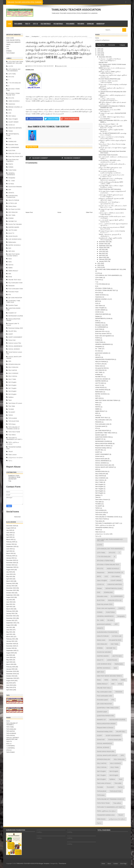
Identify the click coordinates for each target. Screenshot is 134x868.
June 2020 (9, 657)
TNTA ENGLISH (11, 729)
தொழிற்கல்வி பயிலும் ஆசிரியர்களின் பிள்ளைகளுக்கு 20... (110, 239)
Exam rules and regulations (12, 160)
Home (9, 24)
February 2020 (11, 667)
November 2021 (11, 618)
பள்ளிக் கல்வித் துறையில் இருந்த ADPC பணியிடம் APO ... (111, 183)
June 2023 (9, 574)
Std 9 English (12, 394)
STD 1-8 (35, 24)
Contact (116, 864)
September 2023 (11, 567)
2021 (99, 263)
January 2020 (10, 669)
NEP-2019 (12, 251)
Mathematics (12, 242)
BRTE (10, 110)
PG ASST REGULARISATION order (109, 79)
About (109, 864)
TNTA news (12, 424)
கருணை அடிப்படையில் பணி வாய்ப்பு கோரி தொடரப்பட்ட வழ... (112, 207)
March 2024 (10, 553)
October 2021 (10, 620)
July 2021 (9, 627)
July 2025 (9, 530)
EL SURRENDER (14, 147)
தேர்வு (10, 461)
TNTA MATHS (10, 731)
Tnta (10, 481)
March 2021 (10, 637)
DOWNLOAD (90, 24)
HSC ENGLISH (13, 212)
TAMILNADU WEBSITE (13, 42)
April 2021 (9, 634)
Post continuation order (16, 289)
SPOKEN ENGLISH (14, 364)
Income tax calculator (15, 224)
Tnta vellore (12, 435)
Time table (12, 406)
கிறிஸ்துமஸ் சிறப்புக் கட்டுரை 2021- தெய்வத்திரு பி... (110, 110)
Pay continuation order (15, 283)
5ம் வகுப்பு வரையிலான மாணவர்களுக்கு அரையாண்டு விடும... (111, 138)
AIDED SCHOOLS (14, 101)
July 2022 (9, 600)
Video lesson (13, 455)
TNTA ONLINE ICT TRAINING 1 (12, 724)
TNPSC (11, 415)
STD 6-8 (9, 750)
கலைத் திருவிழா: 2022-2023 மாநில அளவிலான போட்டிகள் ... (110, 161)
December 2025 (11, 526)
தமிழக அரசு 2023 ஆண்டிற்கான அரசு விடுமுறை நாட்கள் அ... (110, 168)
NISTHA (11, 265)
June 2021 (9, 630)
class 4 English (13, 119)
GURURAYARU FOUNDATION (12, 196)
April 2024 (9, 551)
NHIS (10, 262)
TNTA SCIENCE (11, 733)
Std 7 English (12, 388)
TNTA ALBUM (13, 418)
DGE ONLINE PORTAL (13, 40)
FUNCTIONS (12, 170)
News (10, 259)
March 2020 (10, 664)
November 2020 (11, 646)
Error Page (123, 864)
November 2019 (11, 674)
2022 (99, 55)
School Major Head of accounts (108, 155)
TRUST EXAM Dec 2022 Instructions (110, 189)
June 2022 (9, 602)
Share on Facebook (34, 119)
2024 (99, 51)
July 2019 (9, 683)
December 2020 (11, 644)
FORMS (11, 167)
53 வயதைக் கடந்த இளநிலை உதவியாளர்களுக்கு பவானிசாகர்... (110, 172)
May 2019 (9, 687)
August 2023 (10, 570)
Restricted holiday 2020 (16, 328)
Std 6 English (12, 385)
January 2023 (10, 586)
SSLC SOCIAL (13, 376)
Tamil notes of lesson (15, 403)
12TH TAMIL (12, 74)
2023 (99, 53)
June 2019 (9, 685)
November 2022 (11, 590)
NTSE (10, 277)
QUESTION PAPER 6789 (103, 437)
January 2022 (10, 613)
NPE (10, 274)
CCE (10, 113)
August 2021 (10, 625)
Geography (12, 178)
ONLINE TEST (103, 62)
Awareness (12, 104)
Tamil (10, 400)
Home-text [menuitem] (17, 517)
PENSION (11, 286)
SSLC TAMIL (12, 379)
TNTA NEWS (81, 24)
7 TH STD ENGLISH (15, 83)
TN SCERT (12, 412)
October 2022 (10, 593)
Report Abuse (13, 467)
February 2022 (11, 611)
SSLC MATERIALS (46, 24)
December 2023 (11, 560)
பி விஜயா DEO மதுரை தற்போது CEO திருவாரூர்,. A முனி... (110, 127)
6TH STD (11, 77)
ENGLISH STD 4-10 (14, 153)
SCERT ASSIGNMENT (15, 337)
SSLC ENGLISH (13, 367)
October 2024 (10, 544)
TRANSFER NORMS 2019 (103, 528)
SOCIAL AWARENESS (15, 346)
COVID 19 (11, 125)
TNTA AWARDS (70, 24)
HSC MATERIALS (58, 24)
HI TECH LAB (13, 203)
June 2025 (9, 533)
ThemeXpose (62, 864)
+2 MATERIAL (11, 746)
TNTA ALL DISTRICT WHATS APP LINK (13, 739)
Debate (11, 131)
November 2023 (11, 563)
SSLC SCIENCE (13, 373)
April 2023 (9, 579)
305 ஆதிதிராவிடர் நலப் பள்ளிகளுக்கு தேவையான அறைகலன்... (110, 179)
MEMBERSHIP (101, 24)
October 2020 (10, 648)
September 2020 (11, 651)
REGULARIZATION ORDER (104, 444)
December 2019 (11, 671)
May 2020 (9, 660)
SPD (10, 361)
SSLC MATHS (13, 370)
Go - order (12, 181)
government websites (15, 187)
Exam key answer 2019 (16, 156)
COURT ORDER (13, 122)
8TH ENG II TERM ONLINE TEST (13, 94)
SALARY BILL (13, 331)
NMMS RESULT (13, 271)
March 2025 (10, 539)
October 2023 (10, 565)
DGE (10, 138)
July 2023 (9, 572)
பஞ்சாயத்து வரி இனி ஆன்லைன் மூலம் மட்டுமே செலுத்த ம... (111, 196)
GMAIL (8, 44)
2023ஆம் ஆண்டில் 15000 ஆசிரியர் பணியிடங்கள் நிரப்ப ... (110, 72)
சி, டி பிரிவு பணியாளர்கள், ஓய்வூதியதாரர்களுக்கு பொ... (108, 100)
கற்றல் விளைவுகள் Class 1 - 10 (108, 124)
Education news (13, 145)
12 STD (11, 66)
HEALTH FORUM (14, 200)
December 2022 (11, 588)
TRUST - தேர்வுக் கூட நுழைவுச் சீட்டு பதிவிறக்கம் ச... (110, 235)
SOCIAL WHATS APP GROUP (105, 467)
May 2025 (9, 535)
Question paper (13, 305)
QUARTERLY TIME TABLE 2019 (13, 302)
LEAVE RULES (13, 236)
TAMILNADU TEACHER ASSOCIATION (76, 10)
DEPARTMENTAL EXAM (103, 318)
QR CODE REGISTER (15, 298)
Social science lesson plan (103, 465)
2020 (99, 265)
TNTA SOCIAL (11, 735)
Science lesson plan (15, 343)
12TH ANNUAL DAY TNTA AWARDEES (13, 70)
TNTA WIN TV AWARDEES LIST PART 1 (14, 439)
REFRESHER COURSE (16, 316)
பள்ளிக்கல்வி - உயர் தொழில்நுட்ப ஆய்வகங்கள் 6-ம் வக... (109, 203)
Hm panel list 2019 (14, 209)
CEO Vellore (12, 116)
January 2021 (10, 641)
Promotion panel (13, 292)
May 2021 (9, 632)
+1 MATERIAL (11, 748)
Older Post (89, 212)
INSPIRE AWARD (14, 227)
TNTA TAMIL (10, 727)
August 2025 (10, 528)
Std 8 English (12, 391)
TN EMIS (11, 409)
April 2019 (9, 690)
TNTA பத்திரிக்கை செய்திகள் (104, 525)
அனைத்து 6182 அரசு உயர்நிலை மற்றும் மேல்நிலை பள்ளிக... (111, 186)
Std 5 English (12, 382)
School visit (12, 340)
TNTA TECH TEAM (14, 432)
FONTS (11, 164)
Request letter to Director (103, 446)
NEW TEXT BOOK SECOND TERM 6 (13, 255)
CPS (8, 49)
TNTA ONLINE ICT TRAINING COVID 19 (13, 428)
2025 (99, 49)
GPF (8, 47)
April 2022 (9, 607)
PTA (10, 295)
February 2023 (11, 583)
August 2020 (10, 653)
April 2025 (9, 537)
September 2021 (11, 623)
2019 (99, 267)
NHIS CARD (10, 38)
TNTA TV (28, 24)
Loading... (40, 832)
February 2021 (11, 639)
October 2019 (10, 676)
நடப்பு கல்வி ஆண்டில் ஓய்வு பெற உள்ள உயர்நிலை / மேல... (111, 176)
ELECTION (12, 151)
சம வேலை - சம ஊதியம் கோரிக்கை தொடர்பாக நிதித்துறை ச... (110, 60)
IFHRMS (9, 51)
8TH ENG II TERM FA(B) (103, 288)
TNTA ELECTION (14, 421)
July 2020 (9, 655)
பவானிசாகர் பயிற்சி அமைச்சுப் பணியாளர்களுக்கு (108, 82)
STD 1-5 (9, 744)
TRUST (11, 452)
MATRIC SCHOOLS (14, 245)
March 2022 (10, 609)
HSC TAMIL (12, 215)
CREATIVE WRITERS (15, 128)
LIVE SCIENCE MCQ (15, 239)
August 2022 (10, 597)
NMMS (10, 268)
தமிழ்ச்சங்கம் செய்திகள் (16, 458)
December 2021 (11, 616)
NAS (10, 248)
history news (12, 206)
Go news (11, 184)
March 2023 (10, 581)
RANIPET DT (12, 313)
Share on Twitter (51, 119)
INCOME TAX (13, 221)
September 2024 (11, 546)
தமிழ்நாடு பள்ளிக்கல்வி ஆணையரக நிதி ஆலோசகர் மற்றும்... (111, 199)
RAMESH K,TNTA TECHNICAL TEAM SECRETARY (14, 477)
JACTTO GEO (13, 230)
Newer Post (29, 212)
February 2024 (11, 556)
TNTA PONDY (11, 53)
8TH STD (11, 98)
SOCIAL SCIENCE (14, 349)
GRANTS (11, 193)
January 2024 (10, 558)
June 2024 (9, 549)
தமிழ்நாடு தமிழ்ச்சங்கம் (102, 40)
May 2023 (9, 577)
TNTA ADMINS (18, 24)
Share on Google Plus (69, 119)
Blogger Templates (44, 864)
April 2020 (9, 662)
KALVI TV (11, 233)
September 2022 (11, 595)
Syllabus (11, 397)
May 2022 (9, 604)
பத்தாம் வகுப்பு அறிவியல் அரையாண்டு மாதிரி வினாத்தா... (111, 214)
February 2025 (11, 542)
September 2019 (11, 678)
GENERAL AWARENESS (11, 174)
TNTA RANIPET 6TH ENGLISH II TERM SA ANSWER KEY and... (112, 107)
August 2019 (10, 681)
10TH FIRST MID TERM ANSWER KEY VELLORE (15, 62)
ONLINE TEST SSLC (15, 280)
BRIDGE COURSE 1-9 (15, 107)
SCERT (11, 334)
